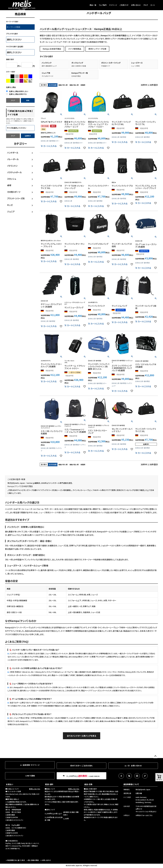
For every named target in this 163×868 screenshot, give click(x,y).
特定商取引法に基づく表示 (16, 860)
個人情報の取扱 (33, 860)
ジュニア (11, 211)
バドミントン (12, 166)
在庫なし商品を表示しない (17, 91)
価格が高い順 (74, 85)
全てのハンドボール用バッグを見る (82, 736)
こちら (110, 804)
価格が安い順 (63, 85)
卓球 (9, 185)
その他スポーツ (14, 192)
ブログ (146, 5)
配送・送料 (49, 784)
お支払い (10, 784)
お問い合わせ (136, 5)
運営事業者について (131, 784)
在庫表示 (28, 136)
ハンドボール (13, 153)
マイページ (113, 5)
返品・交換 (88, 784)
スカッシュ (12, 179)
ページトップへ (155, 756)
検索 (28, 100)
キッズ (10, 205)
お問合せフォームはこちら (144, 815)
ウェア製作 (103, 5)
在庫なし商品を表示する (16, 94)
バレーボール (13, 159)
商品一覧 (93, 5)
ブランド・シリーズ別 (16, 198)
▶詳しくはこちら (35, 789)
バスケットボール (14, 172)
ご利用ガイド (124, 5)
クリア (13, 100)
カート (153, 5)
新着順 (83, 85)
